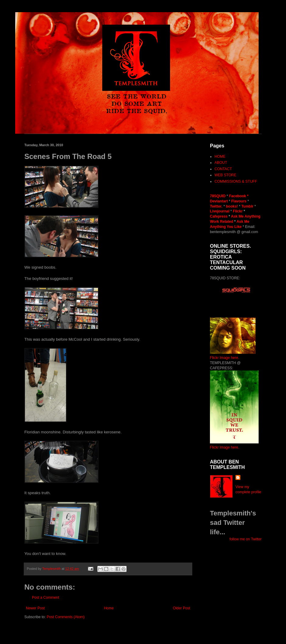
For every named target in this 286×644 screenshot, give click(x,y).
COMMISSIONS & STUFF (236, 181)
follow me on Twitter (246, 539)
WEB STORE (225, 175)
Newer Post (35, 608)
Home (109, 608)
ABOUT (221, 163)
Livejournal (220, 211)
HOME (220, 157)
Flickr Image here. (225, 358)
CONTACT (223, 169)
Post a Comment (45, 598)
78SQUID (218, 196)
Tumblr (248, 206)
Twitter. (217, 206)
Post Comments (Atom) (66, 617)
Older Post (181, 608)
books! (232, 206)
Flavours (239, 201)
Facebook (238, 196)
